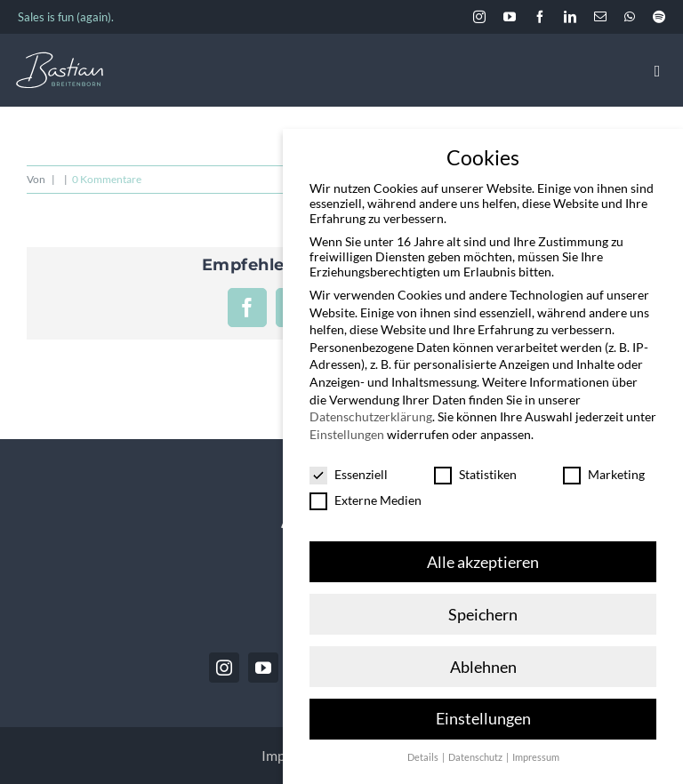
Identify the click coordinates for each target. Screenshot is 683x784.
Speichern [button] (483, 615)
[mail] (600, 17)
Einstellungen (347, 434)
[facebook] (540, 17)
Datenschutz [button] (476, 757)
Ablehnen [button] (483, 667)
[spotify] (659, 17)
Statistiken (475, 474)
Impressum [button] (536, 757)
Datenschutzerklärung (371, 416)
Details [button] (424, 757)
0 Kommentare (107, 179)
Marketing (604, 474)
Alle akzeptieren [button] (483, 562)
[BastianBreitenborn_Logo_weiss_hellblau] (60, 59)
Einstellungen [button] (483, 719)
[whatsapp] (630, 17)
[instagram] (479, 17)
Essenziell (349, 474)
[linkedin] (570, 17)
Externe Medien (366, 500)
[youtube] (510, 17)
